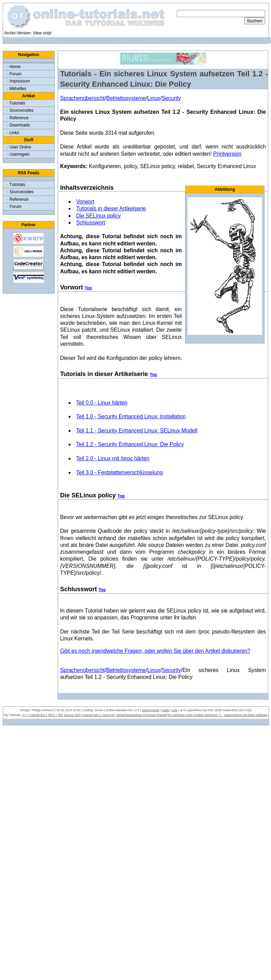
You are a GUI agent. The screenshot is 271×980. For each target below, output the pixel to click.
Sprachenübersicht (82, 98)
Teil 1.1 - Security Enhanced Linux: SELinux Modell (137, 431)
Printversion (227, 154)
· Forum (14, 74)
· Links (13, 133)
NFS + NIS (55, 715)
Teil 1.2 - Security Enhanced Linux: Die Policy (130, 444)
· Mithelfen (17, 89)
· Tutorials (16, 103)
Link (175, 710)
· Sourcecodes (20, 110)
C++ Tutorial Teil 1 (35, 715)
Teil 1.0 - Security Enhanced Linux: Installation (131, 416)
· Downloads (19, 125)
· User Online (19, 147)
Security (171, 98)
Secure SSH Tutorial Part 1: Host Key (90, 715)
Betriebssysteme (126, 98)
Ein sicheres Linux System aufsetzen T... (195, 715)
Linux (154, 98)
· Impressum (19, 81)
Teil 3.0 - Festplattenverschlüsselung (120, 472)
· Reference (18, 118)
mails (165, 710)
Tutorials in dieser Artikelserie (111, 208)
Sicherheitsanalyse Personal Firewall (141, 715)
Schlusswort (91, 223)
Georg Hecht (151, 710)
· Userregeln (18, 154)
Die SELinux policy (99, 216)
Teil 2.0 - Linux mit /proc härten (113, 458)
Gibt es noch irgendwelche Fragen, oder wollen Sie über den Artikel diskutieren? (155, 651)
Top (88, 288)
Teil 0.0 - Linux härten (102, 403)
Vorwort (85, 202)
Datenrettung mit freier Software (246, 715)
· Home (14, 67)
